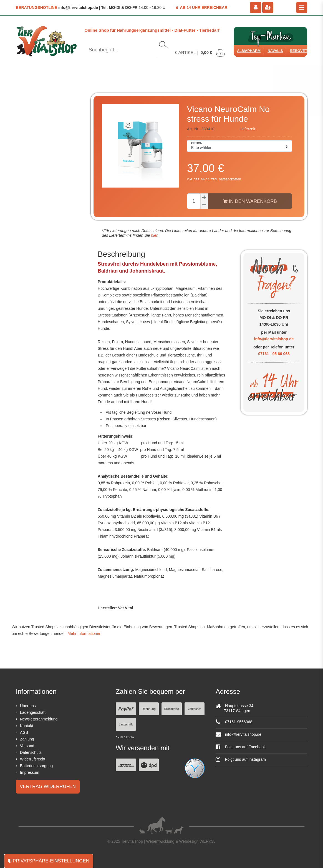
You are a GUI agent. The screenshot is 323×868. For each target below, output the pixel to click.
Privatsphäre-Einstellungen (49, 861)
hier (154, 235)
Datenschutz (31, 752)
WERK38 (208, 841)
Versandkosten (230, 179)
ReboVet (298, 51)
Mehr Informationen (84, 633)
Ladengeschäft (33, 712)
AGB (24, 732)
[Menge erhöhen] (204, 197)
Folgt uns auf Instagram (241, 759)
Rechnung (149, 709)
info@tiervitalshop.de (274, 339)
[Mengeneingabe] (194, 201)
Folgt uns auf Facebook (241, 747)
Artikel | (201, 52)
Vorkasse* (195, 709)
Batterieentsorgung (36, 766)
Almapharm (249, 51)
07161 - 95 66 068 (274, 354)
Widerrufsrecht (33, 759)
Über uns (28, 706)
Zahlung (27, 739)
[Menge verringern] (204, 205)
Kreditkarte (172, 709)
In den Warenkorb (250, 201)
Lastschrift (126, 724)
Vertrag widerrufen (48, 786)
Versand (27, 746)
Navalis (275, 51)
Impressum (30, 772)
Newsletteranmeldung (39, 719)
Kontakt (27, 726)
